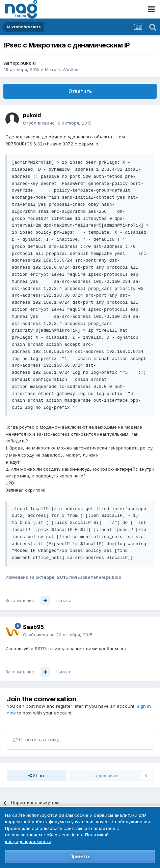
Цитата (64, 600)
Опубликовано (57, 123)
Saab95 (33, 627)
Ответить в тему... (37, 740)
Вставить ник (20, 600)
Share (37, 775)
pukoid (28, 63)
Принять (80, 856)
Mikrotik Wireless (63, 69)
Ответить (80, 91)
